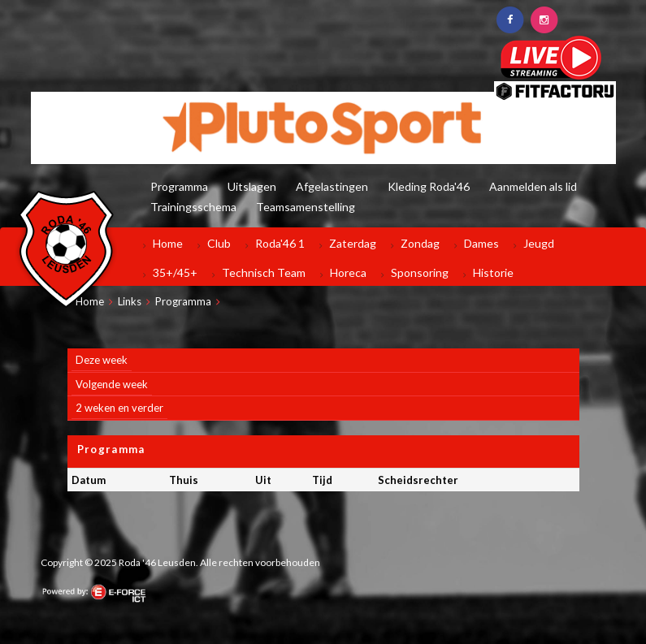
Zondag (420, 243)
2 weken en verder (119, 408)
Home (168, 243)
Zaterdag (353, 243)
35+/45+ (175, 272)
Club (219, 243)
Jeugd (539, 243)
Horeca (348, 272)
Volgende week (112, 384)
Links (130, 301)
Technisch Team (264, 272)
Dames (481, 243)
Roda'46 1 (280, 243)
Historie (493, 272)
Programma (183, 301)
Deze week (102, 360)
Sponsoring (420, 272)
